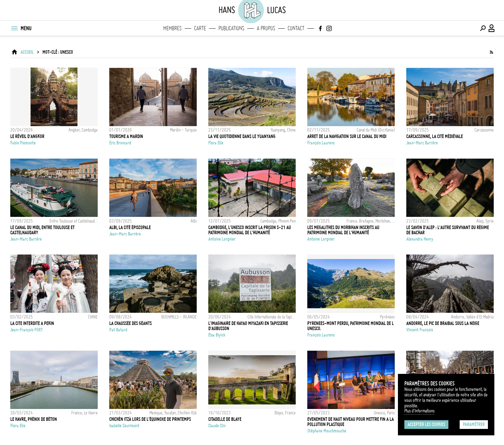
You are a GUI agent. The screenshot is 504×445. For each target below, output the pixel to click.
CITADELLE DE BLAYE (225, 419)
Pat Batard (118, 330)
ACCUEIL (27, 52)
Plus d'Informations (419, 411)
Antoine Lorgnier (222, 239)
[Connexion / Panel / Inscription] (492, 28)
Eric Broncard (120, 143)
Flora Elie (216, 143)
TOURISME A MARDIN (126, 136)
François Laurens (321, 143)
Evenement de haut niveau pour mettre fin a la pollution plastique (351, 422)
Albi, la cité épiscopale (130, 227)
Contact (296, 28)
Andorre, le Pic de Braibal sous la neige (443, 323)
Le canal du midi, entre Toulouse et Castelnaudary (42, 230)
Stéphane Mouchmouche (327, 431)
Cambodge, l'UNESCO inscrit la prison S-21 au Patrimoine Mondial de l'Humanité (250, 230)
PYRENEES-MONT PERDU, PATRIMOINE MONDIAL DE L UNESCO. (351, 326)
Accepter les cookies (426, 424)
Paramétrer (474, 424)
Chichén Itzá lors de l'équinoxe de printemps (150, 419)
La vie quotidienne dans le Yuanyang (242, 136)
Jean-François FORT (27, 330)
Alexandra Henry (420, 239)
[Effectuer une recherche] (483, 28)
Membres (172, 28)
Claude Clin (217, 426)
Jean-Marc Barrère (422, 143)
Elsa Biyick (217, 335)
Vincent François (420, 330)
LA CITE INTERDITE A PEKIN (32, 323)
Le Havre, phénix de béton (34, 419)
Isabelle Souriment (124, 426)
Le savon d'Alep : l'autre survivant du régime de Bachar (448, 230)
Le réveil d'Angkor (27, 136)
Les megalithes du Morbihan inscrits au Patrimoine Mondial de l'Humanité (343, 230)
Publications (231, 28)
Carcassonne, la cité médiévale (435, 136)
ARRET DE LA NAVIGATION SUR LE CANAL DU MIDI (347, 136)
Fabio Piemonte (23, 143)
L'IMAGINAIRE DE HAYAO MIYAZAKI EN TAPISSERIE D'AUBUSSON (248, 326)
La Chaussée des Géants (130, 323)
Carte (200, 28)
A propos (266, 28)
